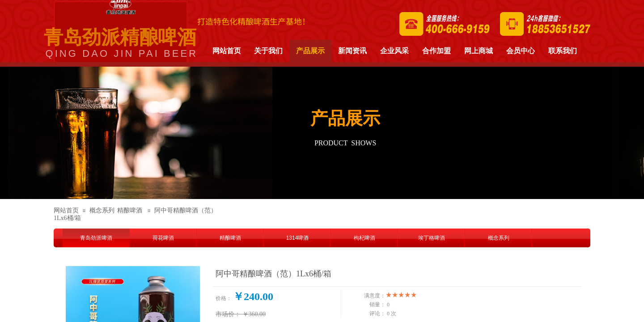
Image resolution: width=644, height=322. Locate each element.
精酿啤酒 (130, 210)
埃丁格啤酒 (432, 238)
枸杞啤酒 (364, 238)
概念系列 (102, 210)
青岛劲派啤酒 (96, 238)
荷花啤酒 (163, 238)
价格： (224, 298)
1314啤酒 (298, 238)
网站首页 (66, 210)
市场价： (228, 314)
